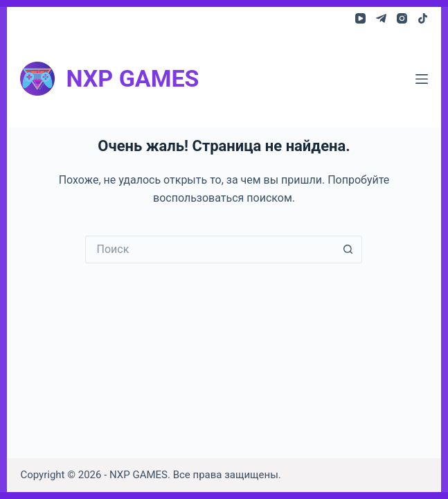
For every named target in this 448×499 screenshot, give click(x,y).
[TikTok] (423, 18)
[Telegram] (381, 18)
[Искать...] (210, 249)
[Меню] (422, 79)
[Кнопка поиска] (348, 249)
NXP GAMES (132, 78)
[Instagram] (402, 18)
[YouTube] (360, 18)
